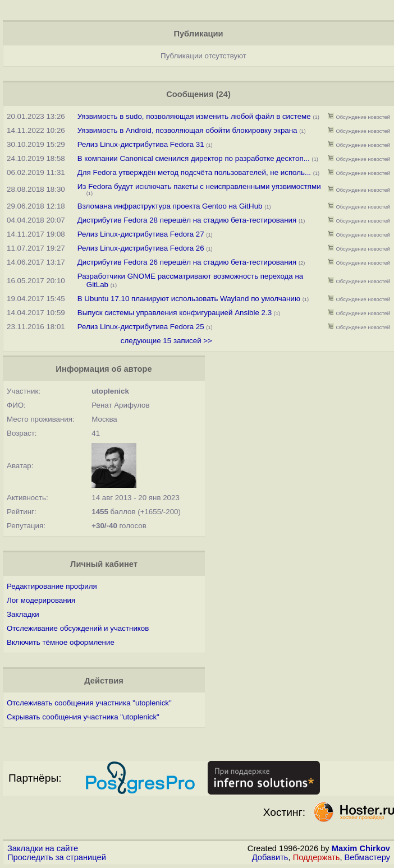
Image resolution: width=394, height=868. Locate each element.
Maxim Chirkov (361, 848)
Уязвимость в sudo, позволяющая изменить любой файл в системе (194, 116)
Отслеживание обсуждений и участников (78, 628)
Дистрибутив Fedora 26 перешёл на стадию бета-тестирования (187, 262)
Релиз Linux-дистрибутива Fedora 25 (141, 327)
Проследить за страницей (57, 857)
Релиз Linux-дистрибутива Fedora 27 (141, 234)
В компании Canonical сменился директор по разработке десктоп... (194, 158)
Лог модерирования (41, 600)
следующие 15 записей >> (166, 341)
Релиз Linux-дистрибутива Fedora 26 (141, 248)
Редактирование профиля (52, 586)
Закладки (23, 614)
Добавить (270, 857)
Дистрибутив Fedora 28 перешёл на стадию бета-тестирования (187, 220)
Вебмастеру (367, 857)
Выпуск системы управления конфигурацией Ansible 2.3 (175, 313)
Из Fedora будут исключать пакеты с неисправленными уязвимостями (199, 186)
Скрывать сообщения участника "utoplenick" (83, 717)
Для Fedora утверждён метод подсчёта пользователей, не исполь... (194, 172)
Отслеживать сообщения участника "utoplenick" (89, 703)
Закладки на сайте (43, 848)
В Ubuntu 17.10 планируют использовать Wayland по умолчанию (189, 299)
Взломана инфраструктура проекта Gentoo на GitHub (170, 206)
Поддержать (317, 857)
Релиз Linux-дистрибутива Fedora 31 (141, 144)
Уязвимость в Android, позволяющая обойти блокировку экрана (187, 130)
